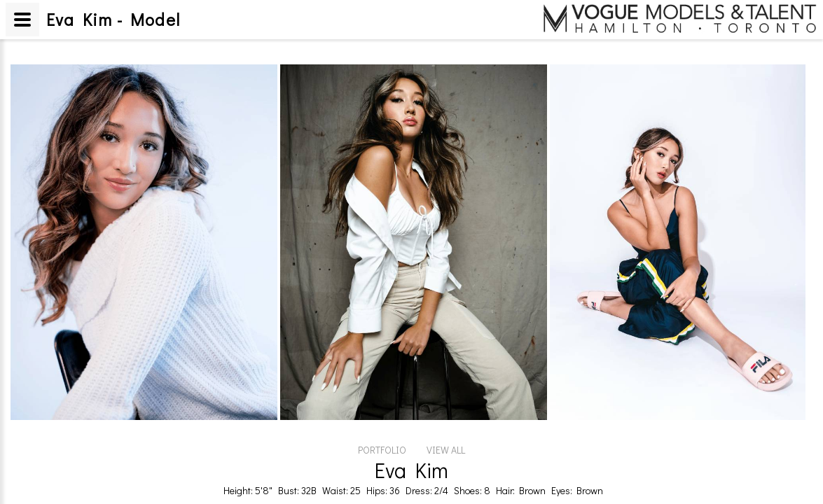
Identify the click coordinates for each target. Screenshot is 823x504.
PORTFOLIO (382, 450)
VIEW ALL (446, 450)
